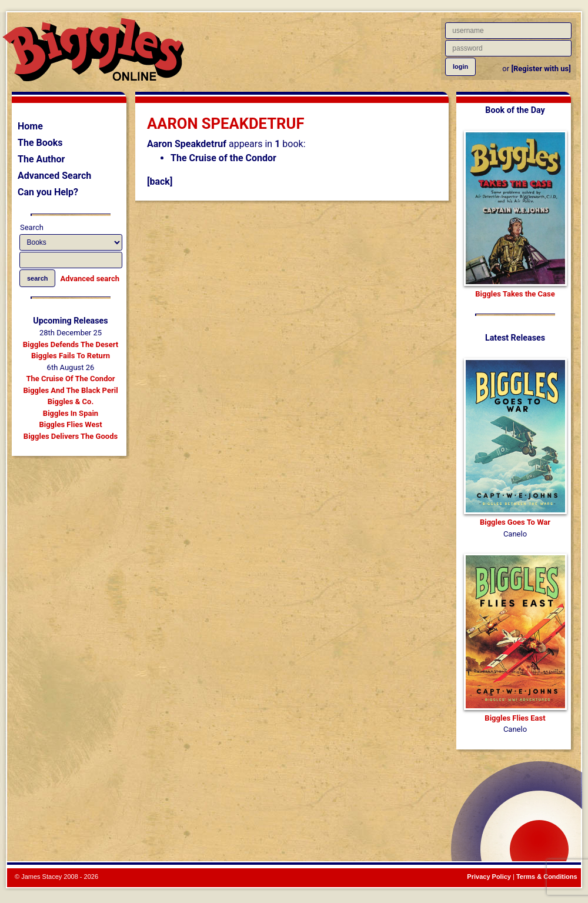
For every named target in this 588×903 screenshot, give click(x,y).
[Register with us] (541, 69)
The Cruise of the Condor (223, 158)
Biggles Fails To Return (71, 356)
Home (30, 126)
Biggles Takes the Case (515, 294)
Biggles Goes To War (515, 522)
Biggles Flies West (70, 424)
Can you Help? (48, 192)
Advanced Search (54, 176)
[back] (160, 181)
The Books (40, 143)
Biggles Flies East (515, 718)
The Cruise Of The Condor (70, 379)
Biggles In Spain (71, 413)
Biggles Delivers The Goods (71, 436)
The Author (41, 159)
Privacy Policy (489, 877)
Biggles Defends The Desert (71, 344)
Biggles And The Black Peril (70, 390)
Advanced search (90, 279)
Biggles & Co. (71, 401)
